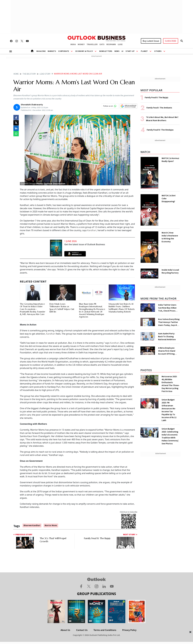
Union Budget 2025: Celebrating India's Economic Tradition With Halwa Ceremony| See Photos (170, 436)
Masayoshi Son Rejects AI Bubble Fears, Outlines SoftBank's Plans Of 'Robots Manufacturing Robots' (122, 308)
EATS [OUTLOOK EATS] (102, 44)
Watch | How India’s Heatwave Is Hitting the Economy (170, 237)
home (16, 74)
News (117, 51)
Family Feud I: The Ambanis (159, 108)
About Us (65, 630)
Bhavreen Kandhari (32, 525)
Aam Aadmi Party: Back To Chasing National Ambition (167, 337)
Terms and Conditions (105, 630)
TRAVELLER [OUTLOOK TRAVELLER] (92, 44)
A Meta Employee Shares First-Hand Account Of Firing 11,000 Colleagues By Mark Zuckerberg (168, 351)
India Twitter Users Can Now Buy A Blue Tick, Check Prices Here (167, 308)
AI (122, 51)
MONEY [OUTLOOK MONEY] (81, 44)
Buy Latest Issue (151, 41)
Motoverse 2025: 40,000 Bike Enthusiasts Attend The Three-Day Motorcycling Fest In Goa (171, 384)
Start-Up (130, 51)
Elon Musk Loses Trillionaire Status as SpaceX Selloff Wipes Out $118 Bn (62, 308)
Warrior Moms (51, 525)
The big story (29, 74)
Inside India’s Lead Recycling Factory (170, 271)
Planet (144, 51)
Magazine (41, 51)
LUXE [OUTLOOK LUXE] (120, 44)
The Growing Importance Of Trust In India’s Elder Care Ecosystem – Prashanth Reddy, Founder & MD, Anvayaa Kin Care (33, 309)
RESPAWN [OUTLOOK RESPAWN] (111, 44)
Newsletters (106, 51)
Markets (52, 51)
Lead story (45, 74)
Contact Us (82, 630)
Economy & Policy (84, 51)
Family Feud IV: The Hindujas (160, 130)
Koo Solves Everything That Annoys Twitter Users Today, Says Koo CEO (169, 322)
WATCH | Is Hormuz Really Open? (170, 160)
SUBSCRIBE (171, 41)
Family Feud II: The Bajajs (156, 98)
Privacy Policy (129, 630)
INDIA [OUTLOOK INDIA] (73, 44)
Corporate (64, 51)
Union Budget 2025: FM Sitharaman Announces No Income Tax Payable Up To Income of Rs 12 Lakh (169, 410)
